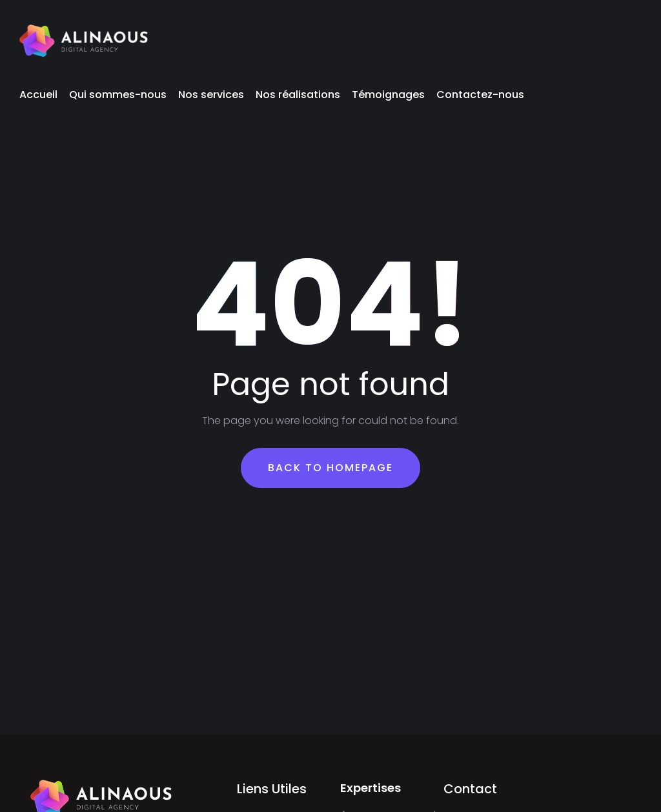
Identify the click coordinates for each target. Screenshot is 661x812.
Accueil (38, 95)
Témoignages (388, 95)
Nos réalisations (298, 95)
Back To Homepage (330, 468)
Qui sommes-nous (118, 95)
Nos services (211, 95)
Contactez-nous (480, 95)
